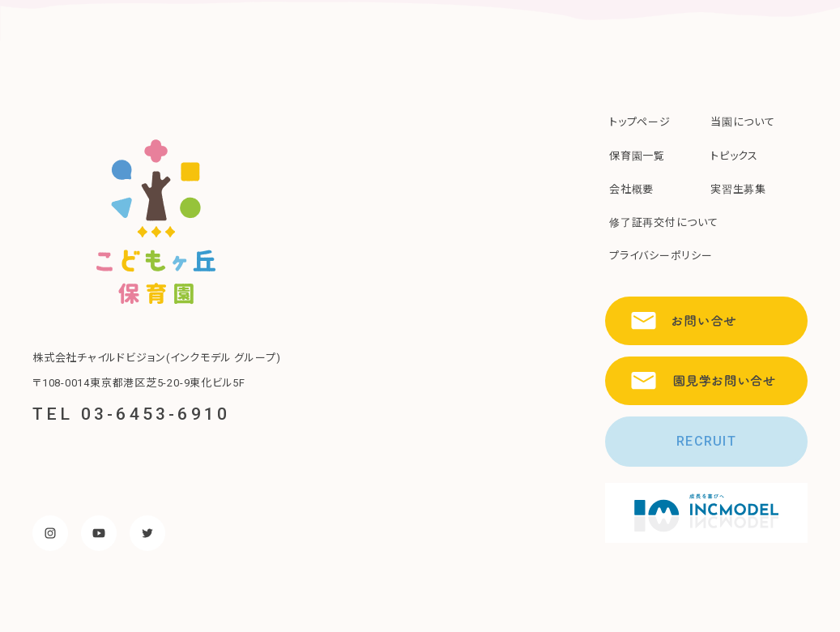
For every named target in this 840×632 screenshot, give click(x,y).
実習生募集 (738, 189)
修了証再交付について (664, 222)
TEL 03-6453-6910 (131, 414)
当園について (743, 122)
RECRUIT (706, 441)
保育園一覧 (637, 156)
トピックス (734, 156)
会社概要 (631, 189)
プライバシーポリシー (661, 256)
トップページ (640, 122)
